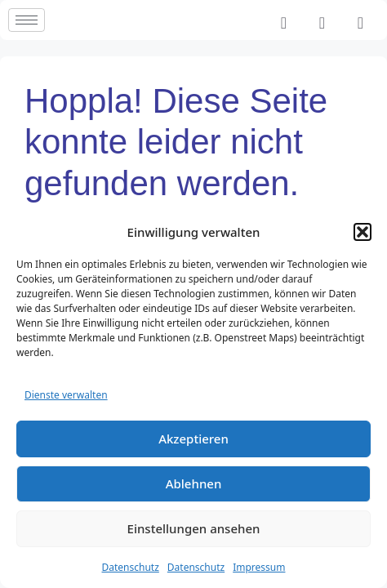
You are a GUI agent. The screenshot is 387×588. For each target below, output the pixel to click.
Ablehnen (194, 483)
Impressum (259, 567)
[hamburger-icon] (27, 20)
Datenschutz (131, 567)
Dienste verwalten (66, 395)
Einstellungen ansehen (194, 528)
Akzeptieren (193, 439)
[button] (363, 232)
